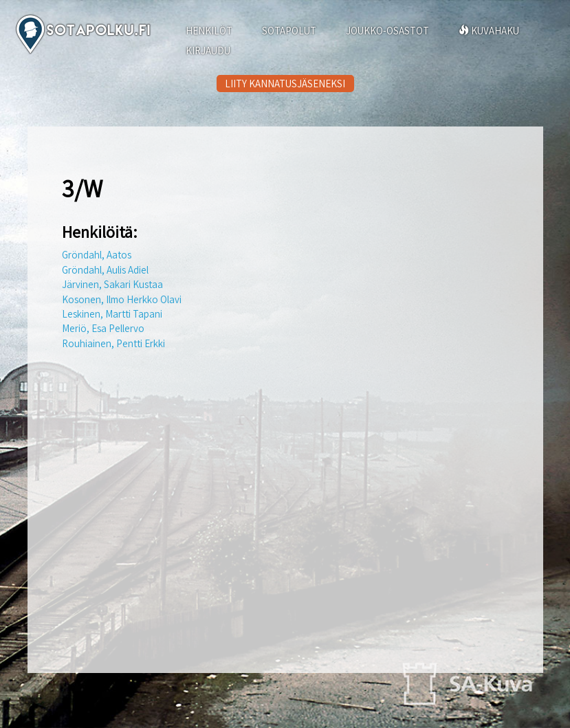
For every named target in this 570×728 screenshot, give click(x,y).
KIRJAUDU (208, 51)
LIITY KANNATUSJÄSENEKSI (285, 84)
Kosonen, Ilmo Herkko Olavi (122, 299)
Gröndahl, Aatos (97, 255)
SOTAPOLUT (289, 31)
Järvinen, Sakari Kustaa (112, 284)
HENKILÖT (209, 31)
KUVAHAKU (489, 31)
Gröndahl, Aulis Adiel (105, 270)
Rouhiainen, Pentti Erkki (113, 343)
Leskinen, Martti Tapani (112, 314)
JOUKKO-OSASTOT (387, 31)
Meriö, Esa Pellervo (103, 328)
